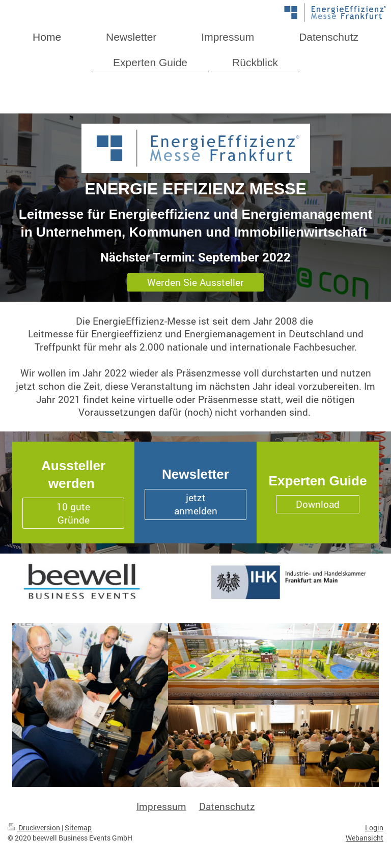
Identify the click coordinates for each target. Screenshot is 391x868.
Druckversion (35, 828)
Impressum (161, 806)
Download (318, 504)
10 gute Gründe (73, 513)
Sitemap (78, 828)
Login (374, 828)
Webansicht (365, 838)
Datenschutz (227, 806)
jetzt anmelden (196, 504)
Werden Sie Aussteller (195, 282)
